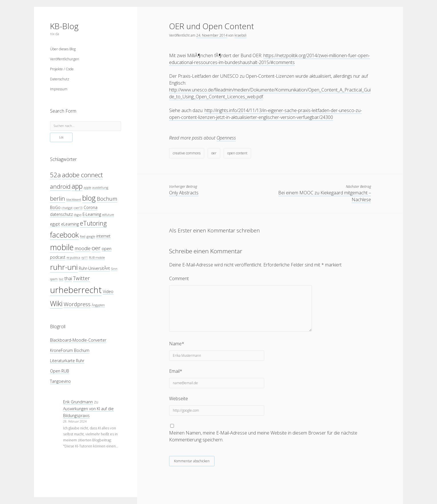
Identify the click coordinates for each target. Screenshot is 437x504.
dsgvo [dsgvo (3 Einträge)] (78, 215)
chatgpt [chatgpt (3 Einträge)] (67, 208)
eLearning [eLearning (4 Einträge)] (70, 224)
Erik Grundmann (78, 402)
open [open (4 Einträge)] (107, 249)
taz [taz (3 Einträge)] (61, 279)
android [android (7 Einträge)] (60, 186)
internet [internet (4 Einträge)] (103, 236)
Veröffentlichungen (65, 59)
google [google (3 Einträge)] (91, 236)
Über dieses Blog (63, 49)
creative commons (187, 153)
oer (214, 153)
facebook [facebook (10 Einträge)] (64, 235)
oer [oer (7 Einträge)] (96, 248)
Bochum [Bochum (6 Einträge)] (107, 199)
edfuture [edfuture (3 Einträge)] (108, 215)
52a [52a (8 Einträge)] (55, 175)
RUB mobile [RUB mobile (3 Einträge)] (97, 258)
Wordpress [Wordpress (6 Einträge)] (77, 304)
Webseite (179, 399)
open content (237, 153)
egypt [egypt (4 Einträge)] (55, 224)
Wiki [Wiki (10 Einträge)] (56, 303)
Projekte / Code (62, 69)
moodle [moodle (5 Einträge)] (83, 248)
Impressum (59, 89)
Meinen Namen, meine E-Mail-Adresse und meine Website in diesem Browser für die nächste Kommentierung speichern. (263, 436)
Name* (177, 344)
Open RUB (60, 371)
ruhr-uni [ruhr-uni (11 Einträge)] (64, 267)
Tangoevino (60, 381)
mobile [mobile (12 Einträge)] (62, 247)
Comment (179, 278)
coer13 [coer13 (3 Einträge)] (78, 208)
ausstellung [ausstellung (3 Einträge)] (100, 188)
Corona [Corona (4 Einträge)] (91, 207)
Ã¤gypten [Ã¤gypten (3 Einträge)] (98, 305)
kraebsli (240, 35)
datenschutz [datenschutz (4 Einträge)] (61, 214)
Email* (176, 371)
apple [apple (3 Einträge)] (87, 188)
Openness (226, 138)
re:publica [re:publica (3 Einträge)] (73, 258)
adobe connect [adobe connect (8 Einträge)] (82, 175)
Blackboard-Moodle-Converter (78, 340)
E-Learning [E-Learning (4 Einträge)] (92, 214)
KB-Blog (64, 26)
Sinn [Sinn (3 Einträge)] (114, 269)
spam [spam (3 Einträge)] (54, 279)
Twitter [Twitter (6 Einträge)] (82, 278)
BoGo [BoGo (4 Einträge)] (55, 207)
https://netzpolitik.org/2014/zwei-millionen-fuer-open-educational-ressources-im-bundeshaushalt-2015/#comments (269, 59)
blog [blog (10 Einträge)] (89, 198)
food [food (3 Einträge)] (83, 236)
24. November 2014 (212, 35)
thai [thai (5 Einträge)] (68, 278)
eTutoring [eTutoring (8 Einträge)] (93, 223)
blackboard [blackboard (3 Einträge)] (74, 200)
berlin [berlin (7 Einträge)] (58, 198)
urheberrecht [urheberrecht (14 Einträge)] (76, 290)
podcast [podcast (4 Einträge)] (58, 257)
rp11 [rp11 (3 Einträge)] (85, 258)
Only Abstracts (184, 193)
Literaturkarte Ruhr (67, 361)
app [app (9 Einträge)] (77, 186)
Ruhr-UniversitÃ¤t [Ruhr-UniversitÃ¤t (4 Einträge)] (94, 268)
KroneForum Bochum (70, 350)
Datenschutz (60, 79)
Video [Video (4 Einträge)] (108, 291)
